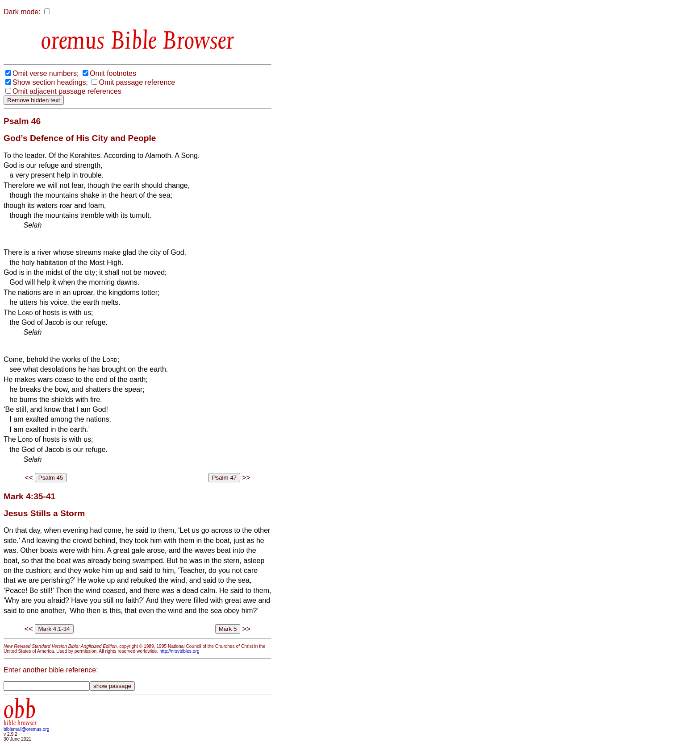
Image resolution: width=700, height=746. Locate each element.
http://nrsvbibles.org (179, 651)
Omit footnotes (113, 73)
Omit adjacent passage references (67, 91)
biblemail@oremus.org (27, 729)
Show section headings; (50, 82)
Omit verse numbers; (46, 73)
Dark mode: (22, 12)
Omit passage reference (137, 82)
